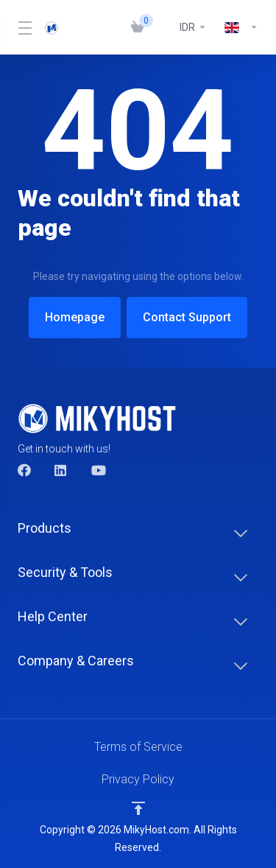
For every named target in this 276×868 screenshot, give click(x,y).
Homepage (72, 317)
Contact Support (189, 317)
